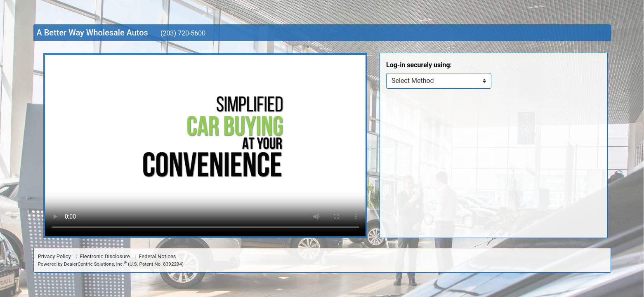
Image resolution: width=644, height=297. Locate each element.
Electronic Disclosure (105, 256)
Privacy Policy (54, 256)
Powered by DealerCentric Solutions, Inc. (111, 264)
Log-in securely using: (419, 65)
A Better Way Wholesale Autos (92, 33)
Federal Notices (157, 256)
